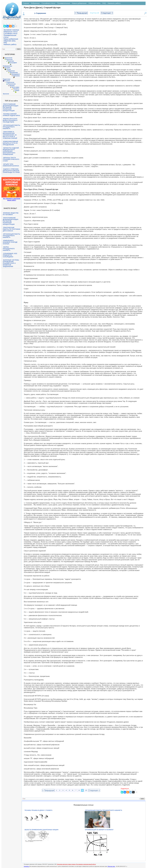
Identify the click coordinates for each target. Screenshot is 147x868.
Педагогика (6, 79)
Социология (10, 82)
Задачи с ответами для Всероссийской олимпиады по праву (11, 171)
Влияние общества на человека (11, 214)
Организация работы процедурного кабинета (11, 127)
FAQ (5, 43)
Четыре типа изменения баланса (11, 165)
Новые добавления (11, 39)
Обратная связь (10, 41)
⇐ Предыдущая (81, 13)
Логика (8, 69)
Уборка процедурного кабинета (9, 249)
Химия (17, 90)
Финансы (16, 89)
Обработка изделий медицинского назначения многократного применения (11, 151)
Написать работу (10, 44)
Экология (6, 94)
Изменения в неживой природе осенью (10, 242)
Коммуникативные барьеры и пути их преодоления (10, 143)
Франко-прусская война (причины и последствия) (10, 120)
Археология (8, 58)
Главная (26, 3)
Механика (16, 76)
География (13, 63)
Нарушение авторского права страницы (66, 864)
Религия (7, 81)
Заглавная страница (11, 30)
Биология (9, 59)
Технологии (12, 84)
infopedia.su (27, 866)
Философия (15, 87)
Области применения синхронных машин (41, 830)
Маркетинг (11, 71)
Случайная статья (10, 34)
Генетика (11, 61)
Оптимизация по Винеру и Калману (99, 830)
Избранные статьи (10, 32)
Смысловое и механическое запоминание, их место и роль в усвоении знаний (10, 135)
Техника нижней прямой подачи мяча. (11, 115)
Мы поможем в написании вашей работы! (86, 864)
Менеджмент (16, 74)
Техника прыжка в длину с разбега (38, 810)
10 (86, 790)
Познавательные (64, 3)
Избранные (35, 3)
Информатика (7, 66)
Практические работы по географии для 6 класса (11, 229)
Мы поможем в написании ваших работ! (12, 199)
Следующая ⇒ (107, 13)
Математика (14, 73)
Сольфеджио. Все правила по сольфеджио (10, 255)
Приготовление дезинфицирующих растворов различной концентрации (11, 107)
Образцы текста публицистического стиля (11, 159)
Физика (12, 86)
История (7, 68)
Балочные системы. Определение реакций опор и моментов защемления (11, 263)
